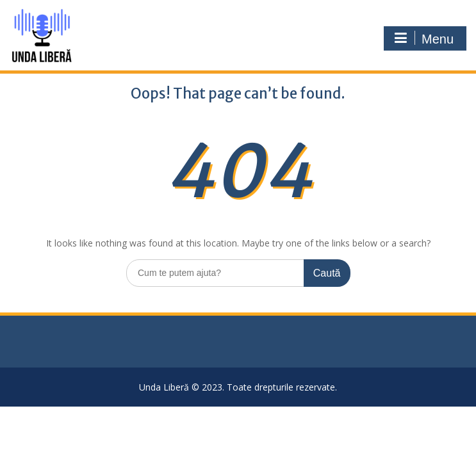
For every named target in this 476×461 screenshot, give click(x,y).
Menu (423, 38)
